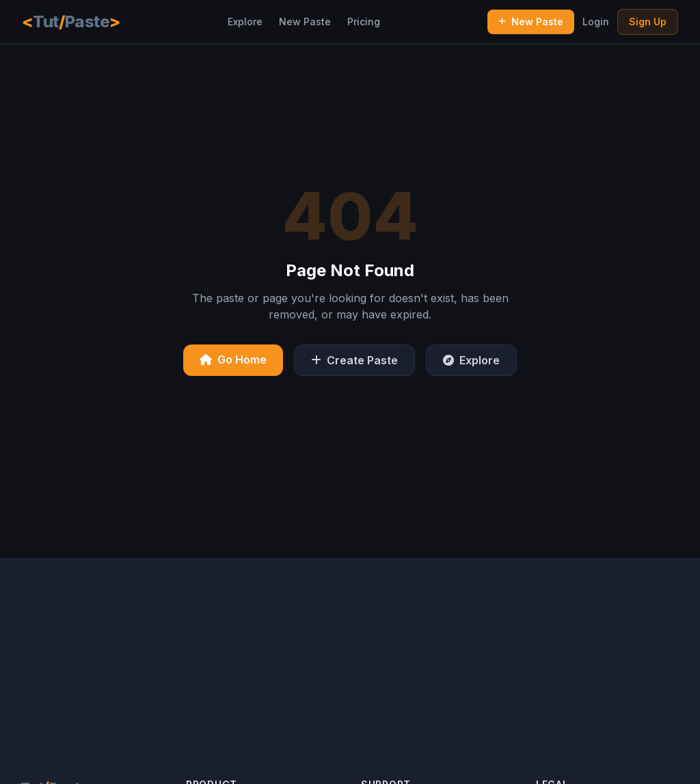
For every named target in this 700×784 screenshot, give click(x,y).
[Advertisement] (350, 655)
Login (596, 22)
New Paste (305, 22)
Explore (245, 22)
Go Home (233, 360)
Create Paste (354, 360)
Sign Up (648, 22)
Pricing (364, 22)
